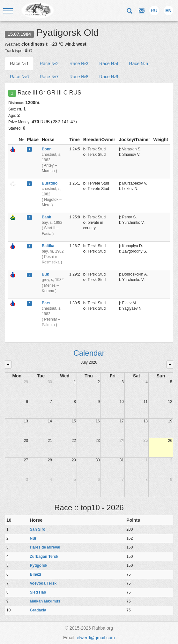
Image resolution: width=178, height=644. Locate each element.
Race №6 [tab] (19, 77)
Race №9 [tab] (109, 77)
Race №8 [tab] (79, 77)
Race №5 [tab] (139, 64)
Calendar (89, 353)
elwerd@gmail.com (96, 638)
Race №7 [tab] (49, 77)
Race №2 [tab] (49, 64)
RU (154, 11)
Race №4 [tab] (109, 64)
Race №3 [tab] (79, 64)
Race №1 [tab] (19, 64)
